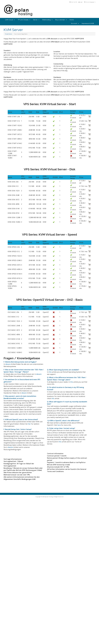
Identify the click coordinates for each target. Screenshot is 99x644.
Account (75, 23)
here (59, 425)
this (50, 372)
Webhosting (47, 20)
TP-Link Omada (24, 20)
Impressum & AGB (88, 23)
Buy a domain (61, 20)
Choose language (90, 2)
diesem (8, 364)
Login (81, 2)
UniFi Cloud (10, 20)
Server (36, 20)
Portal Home (8, 34)
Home (72, 20)
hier (29, 424)
